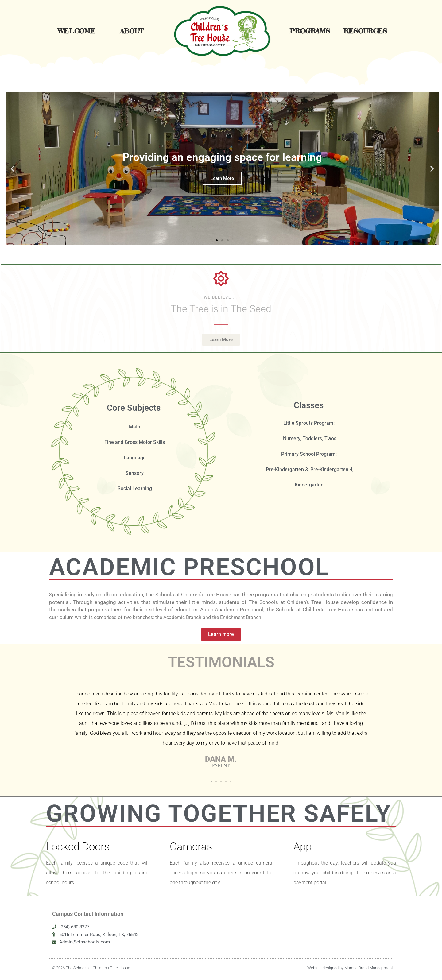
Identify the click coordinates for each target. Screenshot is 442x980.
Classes (309, 405)
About (132, 31)
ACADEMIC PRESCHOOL (189, 567)
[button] (12, 168)
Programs (310, 31)
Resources (365, 31)
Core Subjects (134, 408)
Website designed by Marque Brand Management (350, 968)
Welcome (77, 31)
